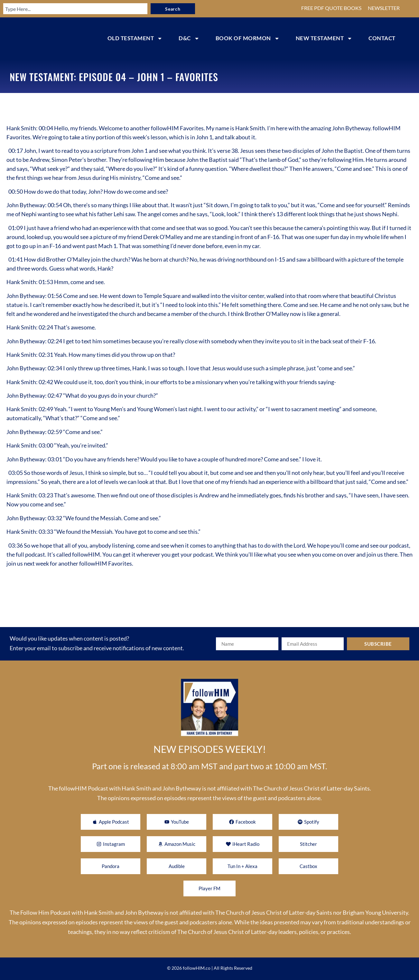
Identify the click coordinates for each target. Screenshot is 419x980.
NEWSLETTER (384, 8)
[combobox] (70, 9)
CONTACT (382, 38)
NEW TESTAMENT (324, 38)
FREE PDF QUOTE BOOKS (331, 8)
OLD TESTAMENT (135, 38)
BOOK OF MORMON (248, 38)
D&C (189, 38)
